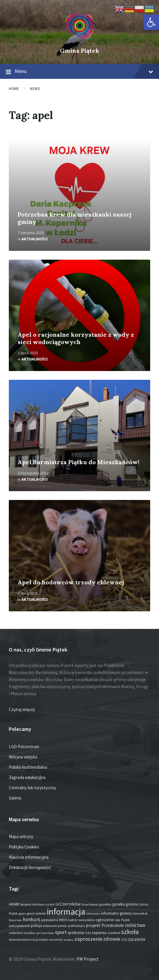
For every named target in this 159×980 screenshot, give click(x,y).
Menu (79, 72)
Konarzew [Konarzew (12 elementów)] (15, 920)
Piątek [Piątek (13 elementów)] (125, 920)
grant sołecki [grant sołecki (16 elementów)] (36, 913)
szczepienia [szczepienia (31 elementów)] (96, 933)
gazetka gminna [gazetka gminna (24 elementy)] (125, 904)
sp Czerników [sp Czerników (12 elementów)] (45, 933)
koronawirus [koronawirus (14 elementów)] (50, 920)
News (35, 89)
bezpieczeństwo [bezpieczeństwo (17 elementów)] (32, 904)
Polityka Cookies (24, 847)
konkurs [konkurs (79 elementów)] (32, 919)
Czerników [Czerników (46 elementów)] (70, 904)
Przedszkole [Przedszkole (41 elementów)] (113, 925)
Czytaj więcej (22, 709)
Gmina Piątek (80, 51)
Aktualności (35, 239)
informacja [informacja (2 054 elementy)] (66, 912)
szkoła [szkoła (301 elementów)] (130, 932)
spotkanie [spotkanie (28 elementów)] (76, 933)
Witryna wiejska (23, 757)
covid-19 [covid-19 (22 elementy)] (52, 904)
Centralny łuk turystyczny (32, 788)
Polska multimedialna (28, 767)
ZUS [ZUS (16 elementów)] (124, 940)
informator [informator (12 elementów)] (93, 914)
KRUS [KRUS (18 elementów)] (63, 920)
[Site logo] (80, 41)
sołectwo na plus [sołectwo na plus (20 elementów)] (22, 933)
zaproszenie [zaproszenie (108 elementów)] (88, 939)
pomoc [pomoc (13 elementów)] (62, 926)
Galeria (15, 798)
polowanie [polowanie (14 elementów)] (50, 926)
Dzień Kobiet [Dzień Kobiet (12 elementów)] (90, 905)
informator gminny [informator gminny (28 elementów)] (116, 913)
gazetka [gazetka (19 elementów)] (105, 904)
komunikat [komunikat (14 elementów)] (140, 913)
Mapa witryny (21, 837)
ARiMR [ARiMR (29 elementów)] (14, 904)
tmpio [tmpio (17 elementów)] (43, 939)
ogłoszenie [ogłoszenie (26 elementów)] (105, 920)
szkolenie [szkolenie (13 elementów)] (114, 933)
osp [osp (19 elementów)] (118, 920)
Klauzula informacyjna (29, 857)
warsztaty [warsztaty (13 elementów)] (56, 940)
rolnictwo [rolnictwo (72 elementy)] (135, 925)
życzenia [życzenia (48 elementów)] (137, 939)
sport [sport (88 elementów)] (61, 932)
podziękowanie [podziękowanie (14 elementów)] (19, 926)
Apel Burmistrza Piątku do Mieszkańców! (78, 462)
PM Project (88, 959)
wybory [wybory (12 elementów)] (69, 940)
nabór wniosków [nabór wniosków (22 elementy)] (81, 920)
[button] (151, 22)
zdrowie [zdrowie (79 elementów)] (112, 939)
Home (14, 89)
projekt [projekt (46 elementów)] (93, 925)
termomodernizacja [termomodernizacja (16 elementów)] (24, 940)
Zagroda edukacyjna (27, 777)
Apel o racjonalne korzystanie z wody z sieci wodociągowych (76, 338)
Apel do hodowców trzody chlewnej (71, 582)
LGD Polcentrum (24, 747)
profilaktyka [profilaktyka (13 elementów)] (76, 926)
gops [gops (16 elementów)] (22, 913)
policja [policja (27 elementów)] (36, 926)
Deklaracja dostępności (30, 867)
